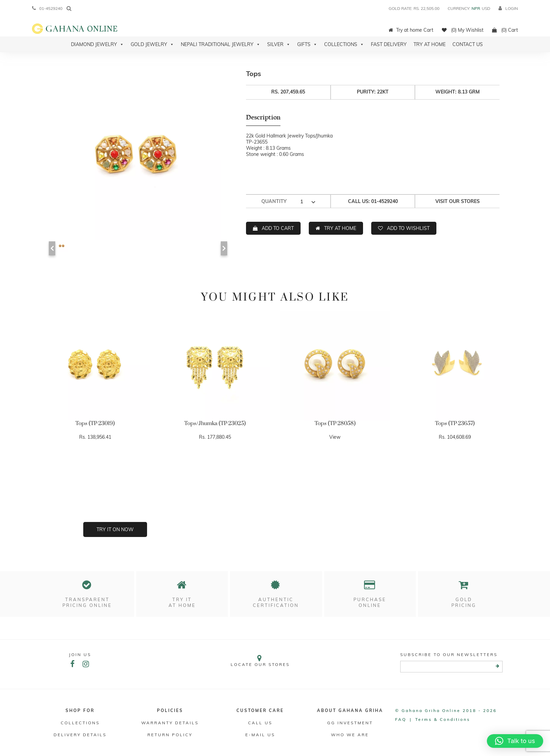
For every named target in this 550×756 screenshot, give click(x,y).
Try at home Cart (411, 30)
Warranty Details (170, 723)
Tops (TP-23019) (95, 423)
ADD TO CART (278, 228)
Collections (344, 44)
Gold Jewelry (152, 44)
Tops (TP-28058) (335, 423)
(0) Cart (505, 30)
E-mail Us (260, 735)
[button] (515, 741)
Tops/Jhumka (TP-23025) (215, 423)
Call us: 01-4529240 (373, 201)
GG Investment (350, 723)
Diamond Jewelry (97, 44)
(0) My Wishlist (463, 30)
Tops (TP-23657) (455, 423)
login (508, 8)
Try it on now (115, 529)
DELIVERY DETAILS (80, 735)
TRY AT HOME (340, 228)
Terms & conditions (443, 719)
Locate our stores (260, 661)
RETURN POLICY (170, 735)
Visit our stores (458, 201)
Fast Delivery (389, 44)
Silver (279, 44)
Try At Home (430, 44)
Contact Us (468, 44)
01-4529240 (47, 8)
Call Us (260, 723)
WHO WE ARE (350, 735)
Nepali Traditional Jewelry (221, 44)
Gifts (307, 44)
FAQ (401, 719)
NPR (476, 8)
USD (486, 8)
